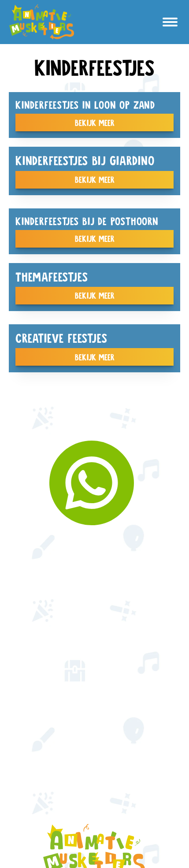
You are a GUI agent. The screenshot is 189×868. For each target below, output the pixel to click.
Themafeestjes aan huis (95, 565)
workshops (94, 641)
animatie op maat (95, 578)
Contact (95, 731)
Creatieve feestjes (94, 655)
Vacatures (94, 668)
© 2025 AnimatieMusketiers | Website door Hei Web (94, 794)
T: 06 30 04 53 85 (94, 771)
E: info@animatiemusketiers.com (95, 758)
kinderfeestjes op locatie (94, 551)
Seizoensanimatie (94, 591)
